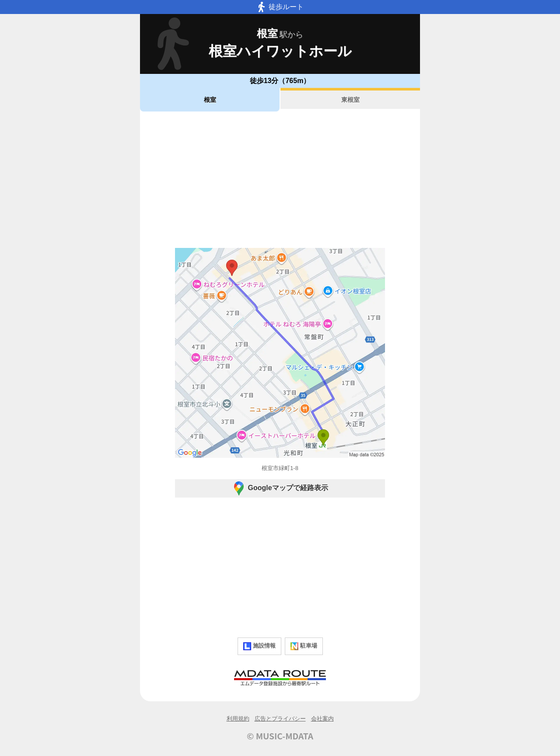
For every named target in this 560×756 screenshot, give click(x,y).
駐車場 (304, 646)
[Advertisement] (280, 180)
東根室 (350, 100)
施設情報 (259, 646)
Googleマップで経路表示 (280, 488)
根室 (210, 100)
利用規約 (238, 719)
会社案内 (322, 719)
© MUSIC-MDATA (280, 736)
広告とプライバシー (280, 719)
